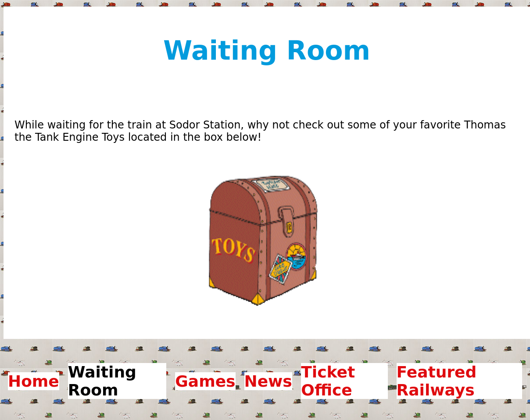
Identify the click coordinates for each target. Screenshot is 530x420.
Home (34, 381)
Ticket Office (328, 381)
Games (205, 381)
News (268, 381)
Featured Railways (437, 381)
